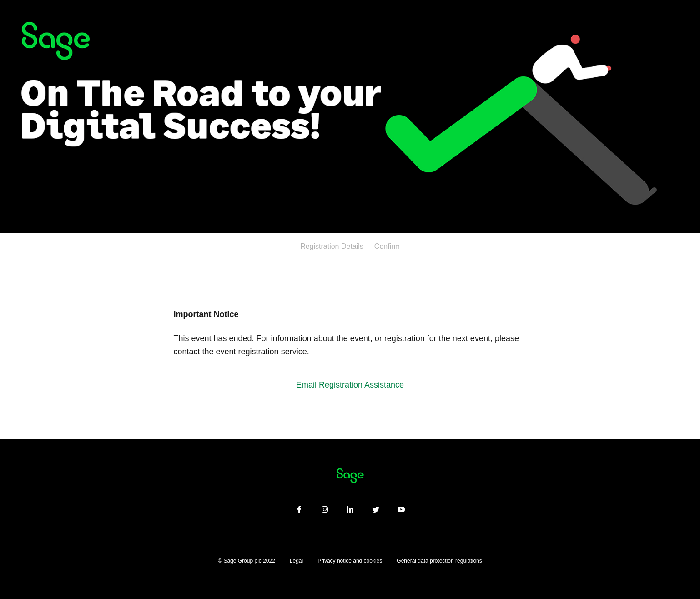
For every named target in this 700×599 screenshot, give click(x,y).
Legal (296, 561)
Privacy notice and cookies (350, 561)
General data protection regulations (439, 561)
